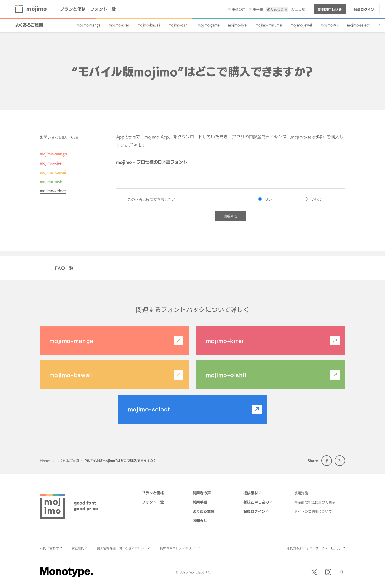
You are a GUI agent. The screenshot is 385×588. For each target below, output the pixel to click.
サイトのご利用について (313, 511)
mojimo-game (209, 25)
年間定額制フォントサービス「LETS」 (314, 548)
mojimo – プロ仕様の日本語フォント (152, 162)
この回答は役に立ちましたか (151, 200)
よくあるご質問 (29, 25)
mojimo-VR (330, 25)
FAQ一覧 (64, 268)
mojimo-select (358, 25)
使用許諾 (301, 493)
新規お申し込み (330, 9)
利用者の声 (237, 9)
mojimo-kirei (119, 25)
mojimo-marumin (269, 25)
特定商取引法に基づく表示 (315, 502)
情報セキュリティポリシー (179, 548)
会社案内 (78, 548)
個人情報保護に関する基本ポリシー (122, 548)
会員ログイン (364, 9)
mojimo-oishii (179, 25)
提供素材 (251, 493)
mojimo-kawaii (149, 25)
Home (45, 461)
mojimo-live (237, 25)
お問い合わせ (49, 548)
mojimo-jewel (301, 25)
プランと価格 (73, 9)
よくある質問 (277, 9)
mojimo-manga (89, 25)
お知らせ (298, 9)
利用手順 (256, 9)
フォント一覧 (103, 9)
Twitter (340, 461)
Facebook (327, 461)
